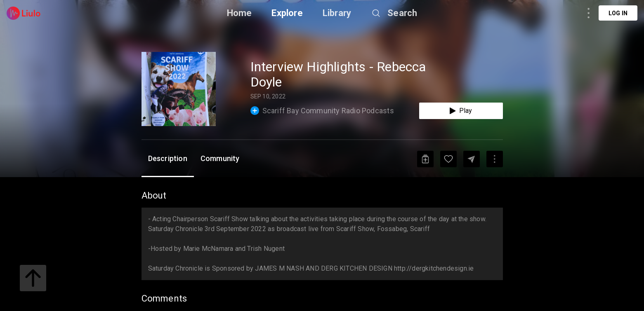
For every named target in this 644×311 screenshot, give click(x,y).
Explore (287, 13)
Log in (618, 13)
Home (239, 13)
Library (337, 13)
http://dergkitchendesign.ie (434, 268)
